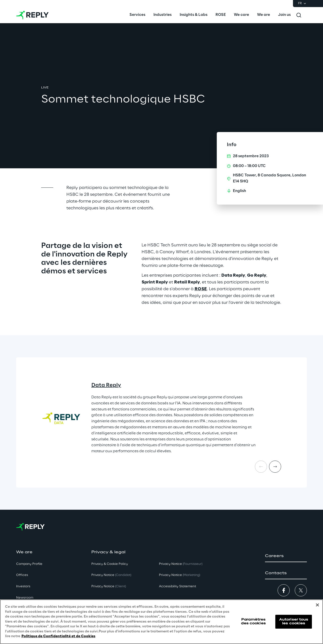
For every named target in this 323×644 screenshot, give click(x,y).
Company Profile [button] (29, 564)
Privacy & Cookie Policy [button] (110, 564)
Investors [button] (23, 586)
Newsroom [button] (25, 598)
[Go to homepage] (32, 15)
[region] (161, 622)
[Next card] (275, 467)
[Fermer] (317, 605)
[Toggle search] (299, 15)
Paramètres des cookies (253, 621)
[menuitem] (137, 15)
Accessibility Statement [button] (178, 586)
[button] (286, 556)
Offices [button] (22, 575)
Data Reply (106, 385)
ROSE (201, 289)
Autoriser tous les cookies (294, 621)
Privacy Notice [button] (111, 575)
